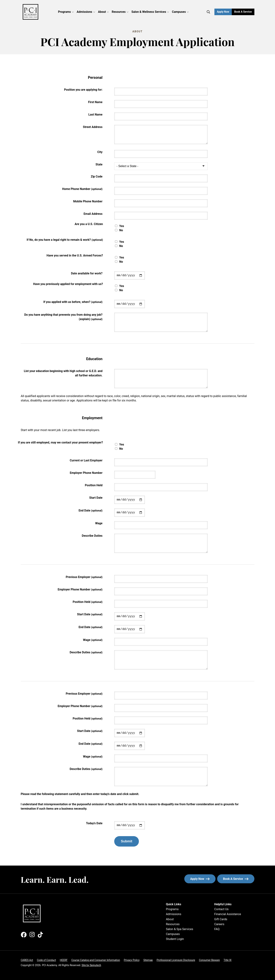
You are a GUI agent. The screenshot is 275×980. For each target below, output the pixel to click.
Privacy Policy (132, 960)
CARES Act (27, 960)
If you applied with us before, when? (73, 302)
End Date (91, 510)
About (103, 12)
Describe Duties (92, 536)
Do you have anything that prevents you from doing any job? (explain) (63, 317)
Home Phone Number (82, 189)
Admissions (86, 12)
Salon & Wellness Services (150, 12)
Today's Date (94, 823)
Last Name (95, 115)
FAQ (217, 929)
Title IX (227, 960)
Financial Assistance (228, 914)
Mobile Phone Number (88, 201)
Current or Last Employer (86, 460)
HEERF (64, 960)
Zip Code (97, 176)
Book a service (239, 879)
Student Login (175, 939)
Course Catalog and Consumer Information (96, 960)
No (121, 230)
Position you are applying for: (83, 90)
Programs (66, 12)
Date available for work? (87, 273)
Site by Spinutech (91, 965)
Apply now (200, 879)
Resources (120, 12)
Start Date (96, 498)
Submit (126, 841)
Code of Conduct (46, 960)
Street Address (93, 127)
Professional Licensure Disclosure (176, 960)
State (99, 164)
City (100, 152)
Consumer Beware (209, 960)
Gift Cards (221, 919)
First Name (95, 102)
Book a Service (244, 12)
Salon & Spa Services (179, 929)
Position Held (94, 485)
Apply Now (223, 12)
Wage (99, 523)
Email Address (93, 214)
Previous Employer (84, 577)
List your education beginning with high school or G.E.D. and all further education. (63, 373)
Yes (122, 226)
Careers (219, 924)
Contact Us (221, 909)
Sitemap (148, 960)
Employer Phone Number (86, 473)
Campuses (180, 12)
